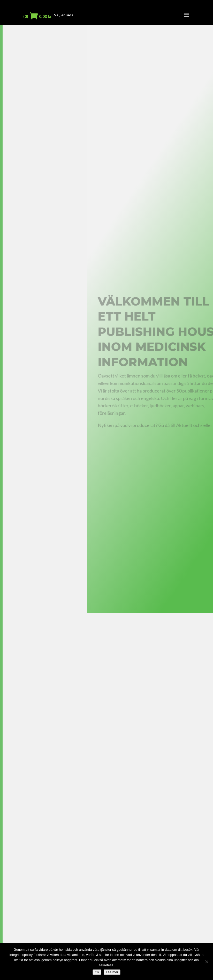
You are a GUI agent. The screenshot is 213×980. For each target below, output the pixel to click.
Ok (97, 972)
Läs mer (112, 972)
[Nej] (207, 962)
